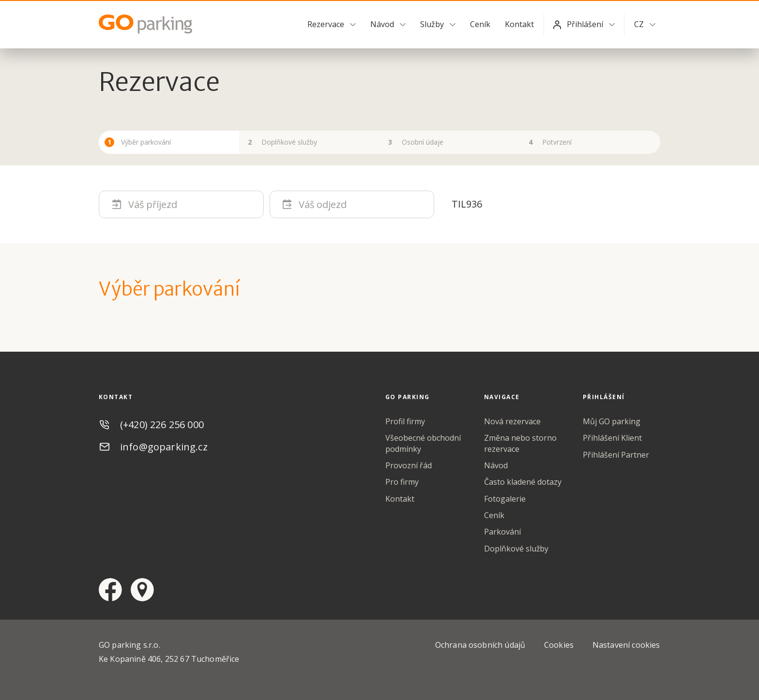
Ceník (480, 24)
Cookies (559, 645)
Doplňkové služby (516, 549)
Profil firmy (405, 421)
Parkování (502, 532)
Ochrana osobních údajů (481, 645)
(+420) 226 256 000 (162, 424)
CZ (639, 24)
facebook (110, 590)
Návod (382, 24)
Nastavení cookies (626, 645)
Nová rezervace (512, 421)
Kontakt (519, 24)
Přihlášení (585, 24)
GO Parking (147, 24)
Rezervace (326, 24)
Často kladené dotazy (523, 482)
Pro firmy (402, 482)
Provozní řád (409, 465)
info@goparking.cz (164, 447)
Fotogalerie (505, 499)
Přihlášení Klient (612, 438)
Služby (432, 24)
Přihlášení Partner (616, 455)
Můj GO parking (612, 421)
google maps (142, 590)
